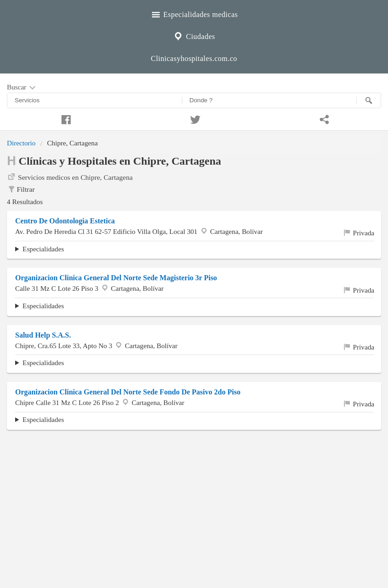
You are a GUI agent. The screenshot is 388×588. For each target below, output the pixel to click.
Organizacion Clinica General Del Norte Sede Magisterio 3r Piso (116, 278)
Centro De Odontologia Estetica (65, 221)
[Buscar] (369, 100)
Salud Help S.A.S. (43, 335)
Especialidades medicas (194, 13)
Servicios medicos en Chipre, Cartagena (70, 177)
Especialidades (43, 249)
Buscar (22, 88)
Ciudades (194, 35)
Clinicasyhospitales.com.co (194, 58)
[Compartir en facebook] (65, 118)
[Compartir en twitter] (194, 118)
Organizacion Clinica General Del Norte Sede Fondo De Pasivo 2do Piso (128, 392)
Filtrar (21, 189)
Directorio (21, 143)
